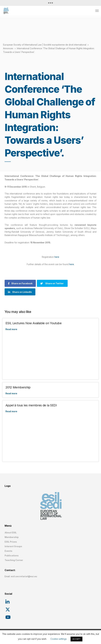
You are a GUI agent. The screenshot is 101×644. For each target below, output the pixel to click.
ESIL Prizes (11, 542)
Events (8, 551)
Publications (12, 556)
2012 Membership (18, 387)
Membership (12, 537)
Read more (11, 329)
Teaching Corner (14, 560)
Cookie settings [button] (59, 639)
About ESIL (11, 533)
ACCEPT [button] (76, 639)
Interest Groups (13, 546)
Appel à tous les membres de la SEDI (31, 405)
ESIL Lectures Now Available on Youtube (34, 323)
